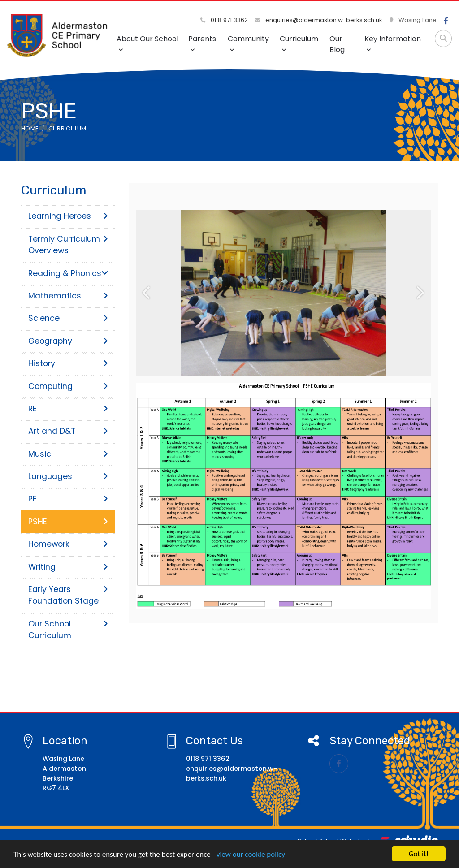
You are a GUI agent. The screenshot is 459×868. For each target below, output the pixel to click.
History (68, 363)
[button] (147, 293)
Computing (68, 386)
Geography (68, 341)
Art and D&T (68, 431)
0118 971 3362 (224, 20)
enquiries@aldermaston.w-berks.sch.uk (319, 20)
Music (68, 454)
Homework (68, 544)
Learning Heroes (68, 216)
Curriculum (299, 43)
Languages (68, 476)
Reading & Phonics (68, 273)
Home (30, 128)
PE (68, 499)
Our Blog (337, 44)
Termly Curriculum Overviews (68, 245)
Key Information (393, 43)
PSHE (68, 522)
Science (68, 318)
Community (248, 43)
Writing (68, 567)
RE (68, 409)
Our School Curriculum (68, 630)
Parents (202, 43)
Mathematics (68, 296)
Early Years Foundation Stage (68, 595)
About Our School (147, 43)
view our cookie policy (251, 857)
